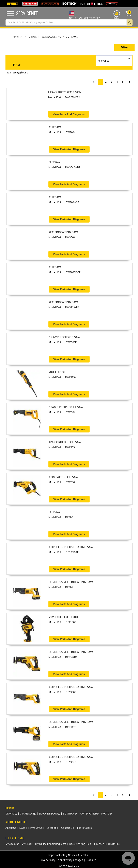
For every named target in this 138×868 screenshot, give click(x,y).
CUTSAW (55, 127)
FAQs (22, 828)
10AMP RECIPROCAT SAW (66, 407)
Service (27, 13)
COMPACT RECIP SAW (64, 477)
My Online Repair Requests (51, 844)
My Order (27, 844)
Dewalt (33, 37)
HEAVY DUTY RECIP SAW (65, 92)
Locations (52, 828)
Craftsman (27, 814)
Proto (105, 814)
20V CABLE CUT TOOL (64, 617)
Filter (124, 47)
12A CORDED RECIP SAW (65, 442)
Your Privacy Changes (71, 860)
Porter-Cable (88, 814)
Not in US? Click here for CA (85, 18)
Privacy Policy (48, 860)
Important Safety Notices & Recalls (68, 855)
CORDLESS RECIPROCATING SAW (71, 547)
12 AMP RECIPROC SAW (65, 337)
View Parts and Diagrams (69, 114)
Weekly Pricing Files (80, 844)
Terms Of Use (36, 828)
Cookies (91, 860)
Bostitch (69, 814)
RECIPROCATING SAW (63, 232)
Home (15, 37)
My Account (12, 844)
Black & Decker (48, 814)
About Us (11, 828)
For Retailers (84, 828)
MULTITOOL (57, 372)
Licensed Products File (107, 844)
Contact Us (67, 828)
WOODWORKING (51, 37)
